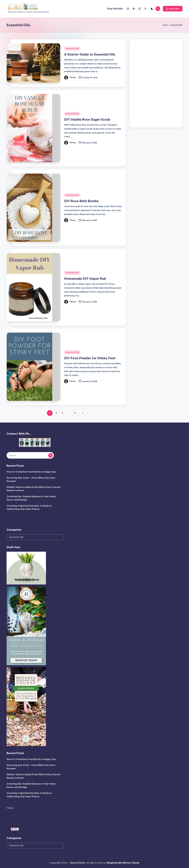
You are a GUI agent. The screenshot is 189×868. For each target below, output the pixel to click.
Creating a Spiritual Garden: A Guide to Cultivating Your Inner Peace (29, 507)
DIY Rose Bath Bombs (81, 201)
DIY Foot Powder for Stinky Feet (90, 358)
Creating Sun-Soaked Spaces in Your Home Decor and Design (31, 498)
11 (75, 413)
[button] (173, 9)
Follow (10, 808)
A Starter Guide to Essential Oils (90, 54)
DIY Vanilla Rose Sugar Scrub (87, 119)
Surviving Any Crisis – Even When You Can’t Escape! (31, 479)
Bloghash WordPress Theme (123, 863)
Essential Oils (72, 48)
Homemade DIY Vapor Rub (85, 279)
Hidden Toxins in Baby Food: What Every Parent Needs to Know (34, 489)
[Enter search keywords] (30, 455)
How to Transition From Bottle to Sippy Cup (31, 472)
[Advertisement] (156, 83)
